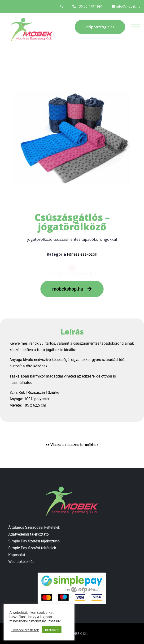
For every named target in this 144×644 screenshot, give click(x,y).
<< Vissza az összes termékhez (72, 445)
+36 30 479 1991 (87, 6)
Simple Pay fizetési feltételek (32, 548)
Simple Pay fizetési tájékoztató (34, 541)
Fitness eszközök (82, 254)
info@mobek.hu (126, 6)
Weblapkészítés (21, 562)
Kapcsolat (17, 555)
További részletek (25, 630)
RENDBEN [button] (52, 630)
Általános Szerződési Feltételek (34, 527)
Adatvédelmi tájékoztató (28, 534)
